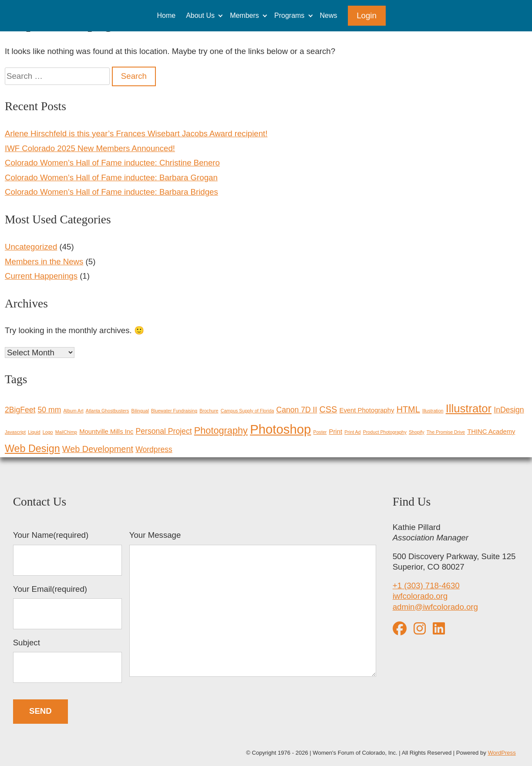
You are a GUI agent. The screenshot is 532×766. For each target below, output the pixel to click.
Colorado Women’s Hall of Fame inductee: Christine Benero (112, 163)
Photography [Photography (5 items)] (221, 430)
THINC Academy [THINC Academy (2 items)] (491, 432)
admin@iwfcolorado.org (435, 607)
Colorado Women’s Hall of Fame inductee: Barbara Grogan (111, 177)
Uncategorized (31, 247)
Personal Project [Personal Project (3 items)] (164, 431)
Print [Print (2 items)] (336, 432)
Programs (289, 15)
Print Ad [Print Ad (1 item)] (352, 432)
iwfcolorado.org (420, 596)
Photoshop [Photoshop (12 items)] (280, 429)
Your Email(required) (67, 607)
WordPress (502, 753)
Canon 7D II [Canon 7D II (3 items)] (297, 410)
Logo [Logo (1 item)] (48, 432)
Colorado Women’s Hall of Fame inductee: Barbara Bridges (111, 192)
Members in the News (44, 262)
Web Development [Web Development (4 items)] (98, 449)
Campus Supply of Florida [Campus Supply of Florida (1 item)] (247, 411)
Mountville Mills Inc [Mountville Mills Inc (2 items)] (106, 432)
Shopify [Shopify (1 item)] (417, 432)
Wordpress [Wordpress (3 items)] (154, 449)
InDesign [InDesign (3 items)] (509, 410)
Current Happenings (41, 276)
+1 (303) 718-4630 (426, 585)
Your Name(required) (67, 553)
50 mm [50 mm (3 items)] (50, 410)
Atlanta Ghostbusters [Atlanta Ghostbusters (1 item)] (108, 411)
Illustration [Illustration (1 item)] (433, 411)
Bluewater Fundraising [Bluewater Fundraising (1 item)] (174, 411)
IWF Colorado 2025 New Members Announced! (90, 148)
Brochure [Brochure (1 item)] (209, 411)
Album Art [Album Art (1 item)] (73, 411)
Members (244, 15)
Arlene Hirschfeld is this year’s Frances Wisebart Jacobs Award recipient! (136, 133)
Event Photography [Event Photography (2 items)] (367, 410)
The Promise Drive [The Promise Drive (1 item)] (446, 432)
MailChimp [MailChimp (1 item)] (66, 432)
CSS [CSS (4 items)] (328, 409)
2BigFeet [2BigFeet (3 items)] (20, 410)
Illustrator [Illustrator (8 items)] (469, 408)
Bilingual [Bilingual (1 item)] (140, 411)
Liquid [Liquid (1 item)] (34, 432)
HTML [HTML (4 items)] (408, 409)
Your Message (253, 605)
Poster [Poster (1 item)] (320, 432)
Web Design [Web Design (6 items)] (32, 449)
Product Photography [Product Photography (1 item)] (385, 432)
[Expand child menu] (221, 15)
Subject (67, 661)
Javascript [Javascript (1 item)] (15, 432)
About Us (200, 15)
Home (166, 15)
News (329, 15)
